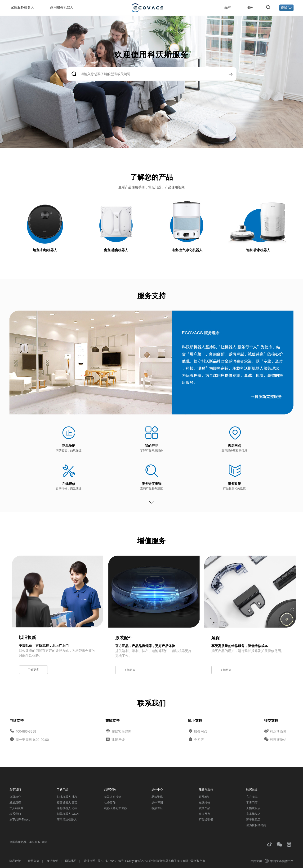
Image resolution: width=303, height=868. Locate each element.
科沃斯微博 (278, 731)
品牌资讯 (157, 797)
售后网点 (234, 446)
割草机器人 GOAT (68, 814)
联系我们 (15, 814)
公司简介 (15, 797)
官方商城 (252, 797)
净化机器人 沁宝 (67, 808)
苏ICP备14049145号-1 (112, 861)
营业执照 (89, 861)
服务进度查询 (151, 484)
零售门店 (252, 803)
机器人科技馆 (113, 797)
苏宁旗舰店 (253, 820)
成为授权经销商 (256, 825)
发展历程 (15, 803)
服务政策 (234, 484)
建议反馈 (118, 740)
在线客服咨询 (121, 731)
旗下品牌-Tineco (20, 820)
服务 (250, 7)
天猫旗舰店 (253, 808)
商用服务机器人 (62, 7)
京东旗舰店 (253, 814)
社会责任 (110, 803)
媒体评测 (157, 803)
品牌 (228, 7)
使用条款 (34, 861)
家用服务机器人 (22, 7)
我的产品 (151, 446)
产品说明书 (206, 820)
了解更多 (33, 670)
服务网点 (201, 731)
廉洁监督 (52, 861)
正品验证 (69, 446)
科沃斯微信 (278, 740)
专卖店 (199, 740)
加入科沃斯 (17, 808)
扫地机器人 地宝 (67, 797)
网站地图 (71, 861)
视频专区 (157, 808)
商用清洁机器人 (67, 820)
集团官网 (256, 861)
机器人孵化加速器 (116, 808)
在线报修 (69, 484)
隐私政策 (15, 861)
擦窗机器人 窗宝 (67, 803)
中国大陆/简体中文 (279, 861)
